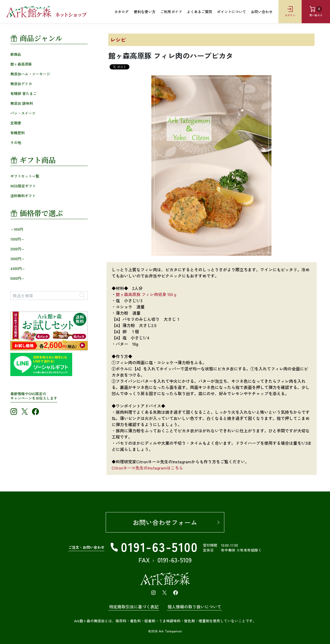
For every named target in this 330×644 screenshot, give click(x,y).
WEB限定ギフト (23, 186)
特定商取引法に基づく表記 (134, 607)
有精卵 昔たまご (23, 93)
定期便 (16, 123)
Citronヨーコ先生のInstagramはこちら (147, 468)
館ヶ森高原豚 (21, 64)
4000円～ (18, 268)
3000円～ (18, 258)
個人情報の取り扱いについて (194, 607)
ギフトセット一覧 (25, 176)
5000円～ (18, 278)
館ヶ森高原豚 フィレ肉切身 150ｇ (146, 294)
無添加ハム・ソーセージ (30, 74)
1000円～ (17, 239)
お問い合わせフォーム (165, 522)
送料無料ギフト (23, 195)
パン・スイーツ (23, 113)
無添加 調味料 (22, 103)
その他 (16, 142)
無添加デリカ (21, 83)
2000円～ (18, 249)
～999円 (17, 229)
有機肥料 (18, 132)
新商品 (16, 54)
